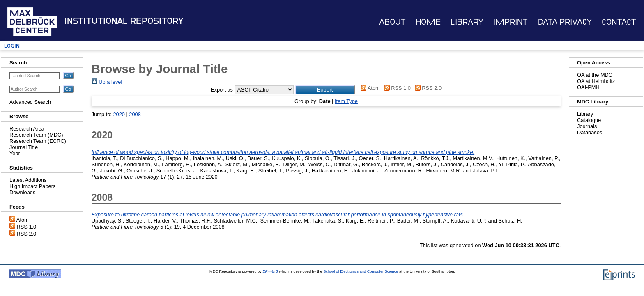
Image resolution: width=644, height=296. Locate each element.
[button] (325, 90)
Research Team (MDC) (36, 135)
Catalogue (589, 120)
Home (428, 22)
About (392, 22)
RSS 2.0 (27, 234)
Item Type (346, 101)
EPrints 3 (270, 271)
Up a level (107, 82)
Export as (222, 90)
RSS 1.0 (27, 227)
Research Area (27, 129)
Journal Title (24, 147)
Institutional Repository (124, 21)
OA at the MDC (595, 75)
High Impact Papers (32, 186)
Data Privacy (565, 22)
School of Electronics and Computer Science (361, 271)
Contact (619, 22)
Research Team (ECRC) (38, 141)
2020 (119, 114)
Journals (587, 126)
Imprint (511, 22)
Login (12, 46)
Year (15, 153)
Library (467, 22)
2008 (135, 114)
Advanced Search (30, 102)
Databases (590, 132)
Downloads (22, 192)
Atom (23, 220)
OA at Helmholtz (596, 81)
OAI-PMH (588, 87)
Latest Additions (28, 180)
